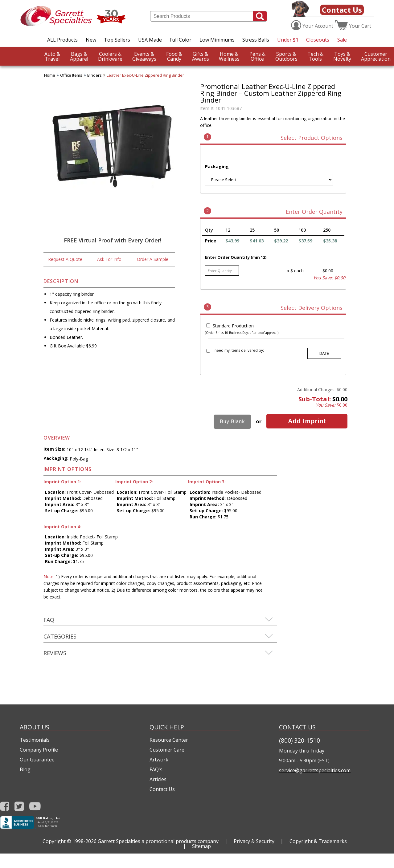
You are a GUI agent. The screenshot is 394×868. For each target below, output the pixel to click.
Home (50, 75)
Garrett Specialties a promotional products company (158, 841)
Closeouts (318, 40)
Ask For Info (109, 259)
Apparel (79, 56)
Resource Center (169, 740)
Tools (315, 56)
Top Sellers (117, 40)
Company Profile (39, 750)
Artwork (159, 760)
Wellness (229, 56)
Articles (158, 779)
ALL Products (62, 40)
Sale (342, 40)
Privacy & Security (254, 841)
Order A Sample (153, 259)
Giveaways (144, 56)
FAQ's (156, 769)
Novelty (342, 56)
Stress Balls (256, 40)
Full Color (181, 40)
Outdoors (286, 56)
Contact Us (342, 10)
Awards (201, 56)
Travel (52, 56)
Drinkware (110, 56)
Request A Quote (65, 259)
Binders (94, 75)
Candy (174, 56)
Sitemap (201, 846)
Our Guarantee (37, 760)
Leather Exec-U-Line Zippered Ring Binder (145, 75)
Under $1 (288, 40)
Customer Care (167, 750)
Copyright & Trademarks (318, 841)
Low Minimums (217, 40)
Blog (25, 769)
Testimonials (35, 740)
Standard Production (233, 326)
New (91, 40)
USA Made (150, 40)
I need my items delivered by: (238, 350)
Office (257, 56)
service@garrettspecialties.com (315, 770)
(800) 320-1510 (300, 740)
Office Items (71, 75)
